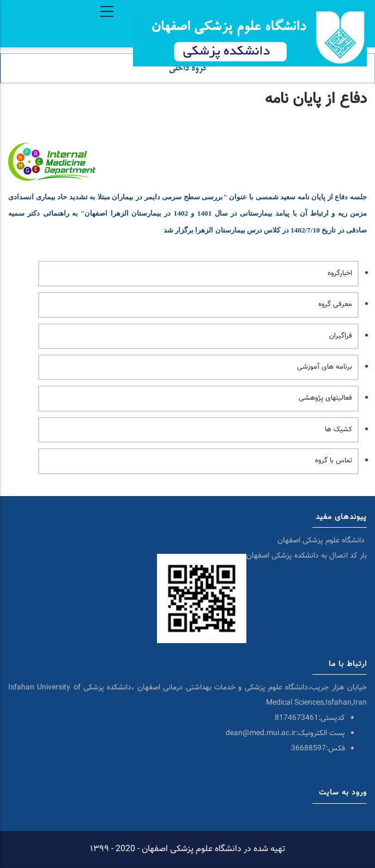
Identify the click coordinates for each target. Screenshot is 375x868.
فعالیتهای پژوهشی (325, 398)
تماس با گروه (334, 461)
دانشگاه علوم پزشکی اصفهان (322, 541)
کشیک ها (338, 430)
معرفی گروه (335, 304)
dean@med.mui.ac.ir (261, 733)
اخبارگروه (340, 273)
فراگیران (341, 336)
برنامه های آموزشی (325, 367)
